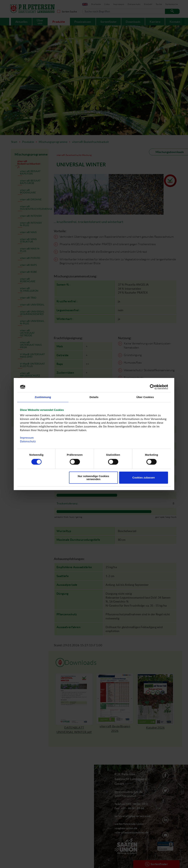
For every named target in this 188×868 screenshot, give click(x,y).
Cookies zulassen (144, 478)
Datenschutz (28, 441)
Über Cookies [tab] (145, 397)
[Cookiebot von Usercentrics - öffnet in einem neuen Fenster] (152, 387)
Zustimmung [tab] (43, 397)
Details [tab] (94, 397)
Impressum (27, 438)
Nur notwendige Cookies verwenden (93, 478)
